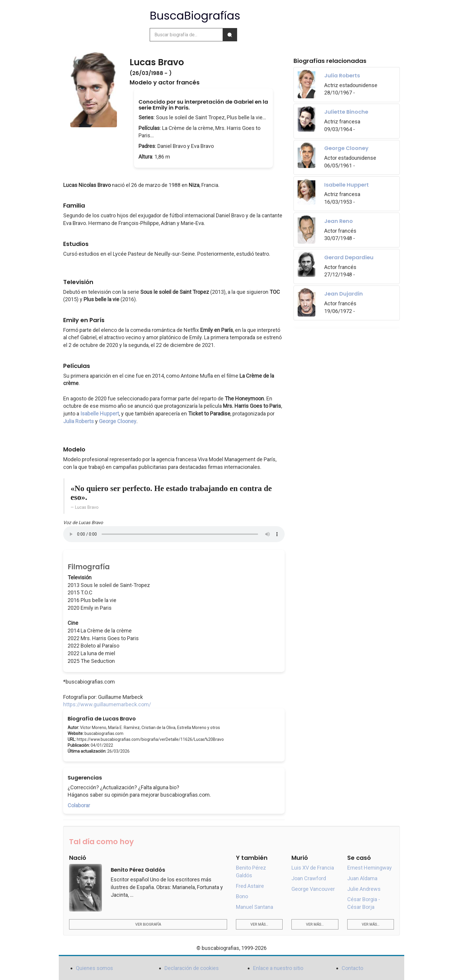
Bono (242, 896)
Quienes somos (94, 968)
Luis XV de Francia (313, 868)
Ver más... (259, 924)
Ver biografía (148, 924)
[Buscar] (230, 35)
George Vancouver (313, 889)
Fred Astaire (250, 886)
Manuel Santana (255, 907)
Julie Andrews (364, 889)
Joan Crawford (309, 878)
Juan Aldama (362, 878)
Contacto (352, 968)
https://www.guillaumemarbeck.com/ (107, 704)
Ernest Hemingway (370, 868)
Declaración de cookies (192, 968)
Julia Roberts (79, 421)
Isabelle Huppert (100, 414)
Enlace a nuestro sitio (278, 968)
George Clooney (118, 421)
